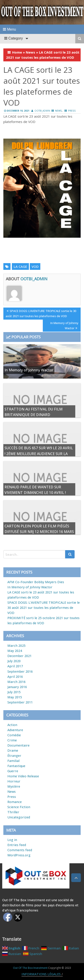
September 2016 (20, 671)
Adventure (15, 730)
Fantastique (16, 766)
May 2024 (15, 651)
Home (17, 52)
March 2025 (16, 646)
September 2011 (20, 702)
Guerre (13, 771)
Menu (9, 29)
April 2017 (15, 666)
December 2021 (19, 656)
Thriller (13, 812)
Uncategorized (19, 817)
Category (14, 38)
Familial (13, 761)
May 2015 (15, 697)
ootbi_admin (42, 111)
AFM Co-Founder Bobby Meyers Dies (36, 582)
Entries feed (17, 845)
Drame (13, 750)
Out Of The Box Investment (30, 968)
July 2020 (14, 661)
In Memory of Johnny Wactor (64, 325)
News (30, 52)
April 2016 (15, 677)
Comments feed (20, 850)
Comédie (14, 735)
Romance (15, 802)
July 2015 (14, 692)
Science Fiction (19, 807)
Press (72, 111)
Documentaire (18, 745)
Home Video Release (23, 776)
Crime (12, 740)
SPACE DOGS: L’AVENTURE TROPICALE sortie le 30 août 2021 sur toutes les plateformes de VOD (41, 313)
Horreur (14, 781)
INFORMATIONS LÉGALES (41, 974)
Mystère (14, 786)
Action (12, 725)
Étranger (14, 756)
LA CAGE (20, 266)
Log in (12, 840)
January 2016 (17, 687)
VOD (35, 266)
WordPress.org (19, 855)
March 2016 (16, 682)
